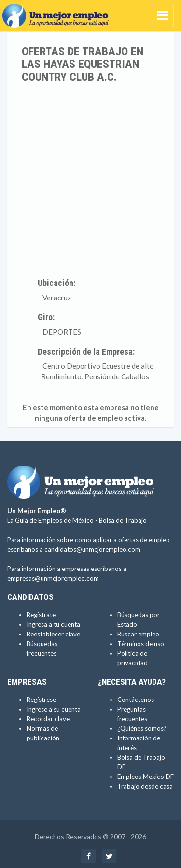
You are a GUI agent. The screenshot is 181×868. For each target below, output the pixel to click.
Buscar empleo (138, 634)
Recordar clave (48, 719)
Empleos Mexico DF (146, 777)
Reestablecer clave (53, 634)
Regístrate (41, 615)
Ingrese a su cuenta (54, 709)
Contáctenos (136, 700)
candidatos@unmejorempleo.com (92, 549)
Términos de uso (141, 644)
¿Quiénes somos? (142, 728)
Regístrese (41, 700)
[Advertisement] (90, 178)
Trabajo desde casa (145, 786)
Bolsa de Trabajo (123, 520)
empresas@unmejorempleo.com (53, 578)
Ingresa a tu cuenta (53, 624)
